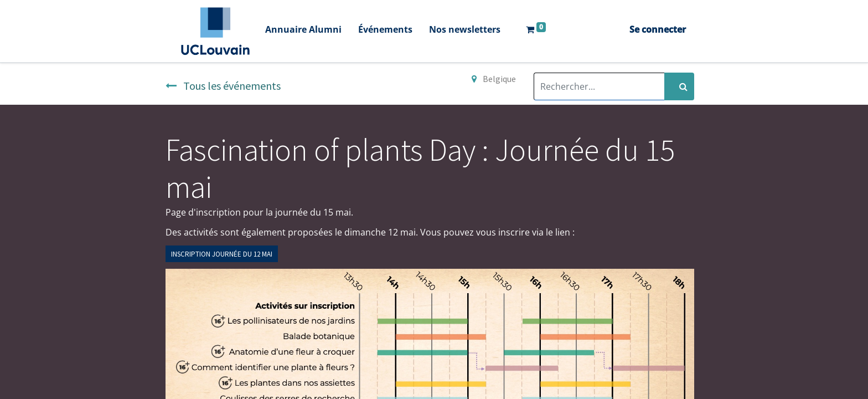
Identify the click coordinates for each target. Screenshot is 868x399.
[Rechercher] (679, 86)
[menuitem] (303, 31)
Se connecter (658, 29)
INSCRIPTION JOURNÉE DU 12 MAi (222, 254)
